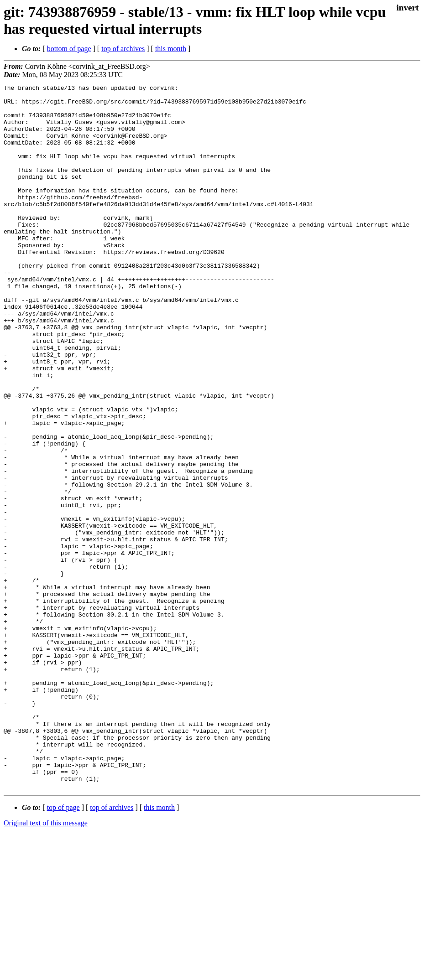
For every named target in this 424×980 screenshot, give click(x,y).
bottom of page (69, 49)
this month (171, 49)
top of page (63, 948)
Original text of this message (46, 964)
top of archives (123, 49)
